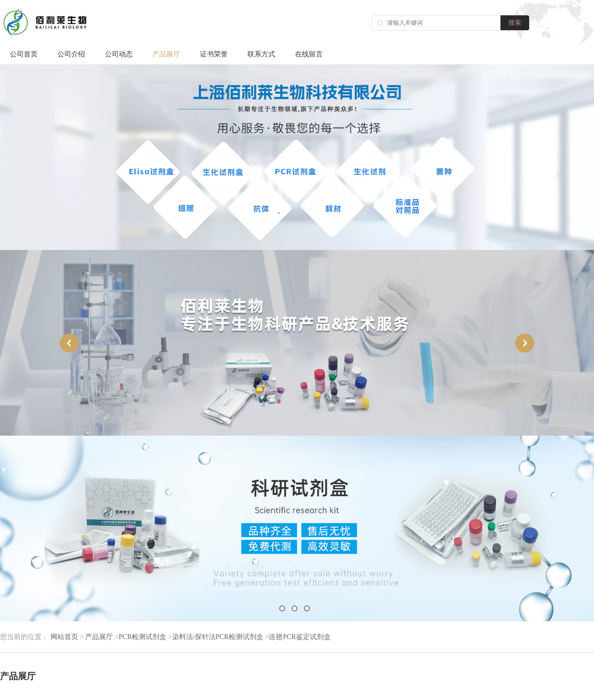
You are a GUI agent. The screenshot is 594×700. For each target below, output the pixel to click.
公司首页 (24, 54)
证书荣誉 (214, 54)
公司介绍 (71, 54)
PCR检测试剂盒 (143, 637)
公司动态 (119, 54)
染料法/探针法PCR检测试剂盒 (218, 637)
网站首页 (64, 637)
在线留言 (309, 54)
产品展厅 (166, 54)
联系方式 (261, 54)
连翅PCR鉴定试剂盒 (299, 637)
